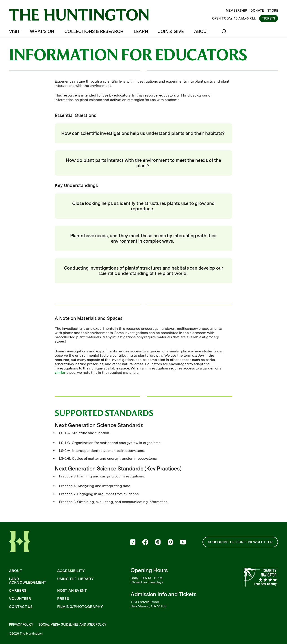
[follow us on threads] (158, 543)
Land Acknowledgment (28, 581)
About (201, 31)
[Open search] (224, 31)
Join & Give (171, 31)
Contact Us (21, 607)
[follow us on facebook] (145, 543)
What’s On (42, 31)
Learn (141, 31)
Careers (18, 591)
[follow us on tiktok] (133, 543)
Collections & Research (94, 31)
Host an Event (72, 591)
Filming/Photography (80, 607)
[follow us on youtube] (183, 543)
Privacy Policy (21, 624)
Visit (14, 31)
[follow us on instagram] (170, 543)
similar (61, 373)
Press (63, 599)
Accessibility (71, 571)
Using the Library (75, 579)
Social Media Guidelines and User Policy (72, 624)
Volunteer (20, 599)
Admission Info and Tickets (163, 594)
